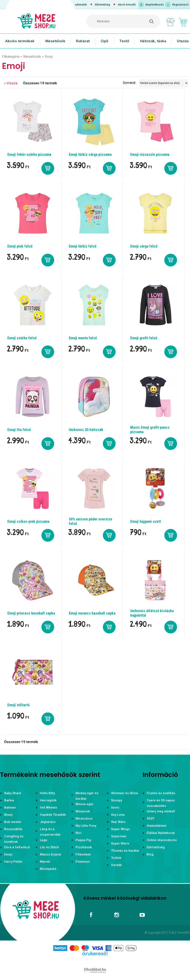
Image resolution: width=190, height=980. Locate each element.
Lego (44, 840)
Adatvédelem (157, 826)
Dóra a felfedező (17, 847)
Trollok (116, 858)
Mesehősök (55, 41)
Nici (79, 833)
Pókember (83, 854)
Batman (10, 808)
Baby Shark (13, 793)
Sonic (115, 808)
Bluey (8, 815)
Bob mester (13, 822)
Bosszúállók (13, 829)
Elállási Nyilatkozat (161, 833)
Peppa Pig (83, 840)
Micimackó (48, 869)
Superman (119, 836)
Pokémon (83, 862)
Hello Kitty (47, 793)
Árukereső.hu (95, 960)
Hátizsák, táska (153, 41)
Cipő (105, 41)
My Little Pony (86, 826)
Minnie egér (85, 804)
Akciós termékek (20, 41)
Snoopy (117, 800)
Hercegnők (48, 800)
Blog (150, 854)
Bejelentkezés (155, 5)
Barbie (9, 800)
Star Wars (118, 822)
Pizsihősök (84, 847)
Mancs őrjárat (50, 854)
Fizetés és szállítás (161, 793)
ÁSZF (151, 818)
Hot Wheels (48, 808)
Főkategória (11, 57)
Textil (124, 41)
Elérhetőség (102, 5)
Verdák (116, 865)
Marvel (45, 862)
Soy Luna (118, 815)
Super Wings (120, 829)
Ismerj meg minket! (161, 811)
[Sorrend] (164, 83)
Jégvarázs (48, 822)
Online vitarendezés (162, 840)
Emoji (8, 854)
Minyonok (83, 811)
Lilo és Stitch (50, 847)
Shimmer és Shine (125, 793)
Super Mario (120, 843)
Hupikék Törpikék (53, 815)
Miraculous (84, 818)
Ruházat (83, 41)
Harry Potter (13, 862)
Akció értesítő (127, 5)
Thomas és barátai (125, 851)
